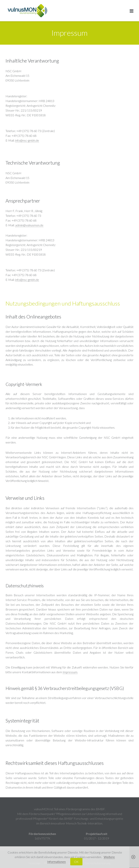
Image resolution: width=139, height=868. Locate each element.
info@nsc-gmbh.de (27, 140)
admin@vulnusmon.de (29, 225)
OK (76, 862)
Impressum (70, 672)
